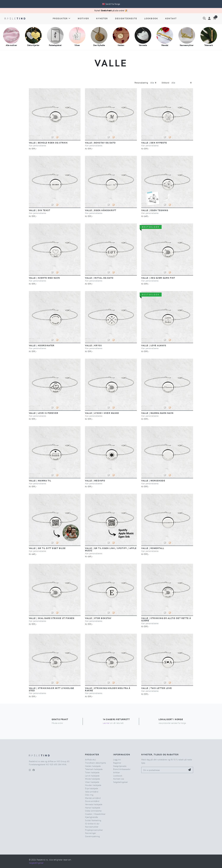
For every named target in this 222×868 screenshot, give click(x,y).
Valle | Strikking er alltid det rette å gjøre (166, 619)
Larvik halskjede (92, 776)
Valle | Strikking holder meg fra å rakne (108, 689)
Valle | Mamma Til (40, 481)
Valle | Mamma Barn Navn (157, 413)
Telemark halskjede (94, 769)
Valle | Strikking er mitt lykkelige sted (52, 689)
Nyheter (102, 18)
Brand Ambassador (122, 769)
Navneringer (90, 833)
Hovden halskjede (93, 785)
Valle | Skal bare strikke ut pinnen (52, 618)
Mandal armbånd (93, 798)
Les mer (106, 723)
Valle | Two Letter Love (157, 688)
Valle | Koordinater (42, 345)
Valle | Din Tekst (40, 210)
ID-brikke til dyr (92, 823)
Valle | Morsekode (153, 481)
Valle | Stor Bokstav (98, 618)
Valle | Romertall (153, 548)
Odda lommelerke (93, 811)
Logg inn (117, 759)
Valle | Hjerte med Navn (44, 278)
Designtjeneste (126, 18)
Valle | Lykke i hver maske (102, 413)
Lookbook (151, 18)
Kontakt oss (119, 779)
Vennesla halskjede (94, 804)
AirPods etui (90, 759)
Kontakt (171, 18)
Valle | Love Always (154, 345)
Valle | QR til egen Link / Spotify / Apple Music (111, 549)
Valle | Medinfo (95, 481)
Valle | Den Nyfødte (154, 143)
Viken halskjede (92, 782)
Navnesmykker (92, 827)
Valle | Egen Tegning (155, 210)
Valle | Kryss (93, 345)
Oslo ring (89, 795)
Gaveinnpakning (92, 836)
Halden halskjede (93, 766)
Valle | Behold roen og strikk (48, 143)
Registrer (117, 763)
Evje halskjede (91, 788)
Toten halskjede (92, 772)
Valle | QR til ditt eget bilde (47, 548)
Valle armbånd (92, 792)
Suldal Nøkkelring (93, 820)
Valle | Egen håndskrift (101, 210)
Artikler (116, 772)
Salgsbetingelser (120, 782)
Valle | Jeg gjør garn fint (158, 278)
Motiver (83, 18)
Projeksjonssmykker (94, 830)
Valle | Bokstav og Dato (100, 143)
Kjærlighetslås (91, 817)
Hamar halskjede (93, 808)
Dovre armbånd (92, 801)
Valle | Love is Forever (44, 413)
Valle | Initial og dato (99, 278)
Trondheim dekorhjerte (95, 763)
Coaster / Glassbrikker (95, 814)
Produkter (62, 18)
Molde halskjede (92, 779)
